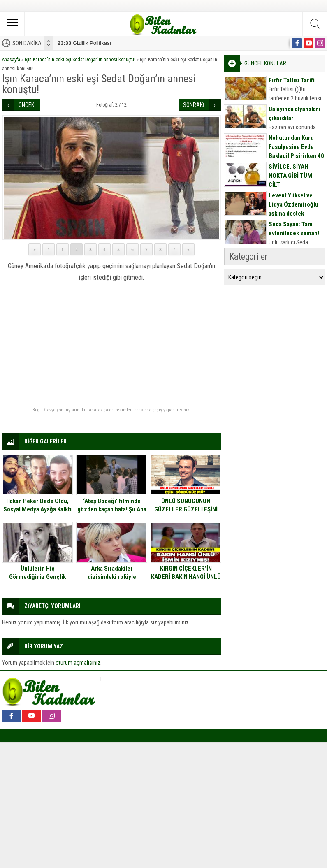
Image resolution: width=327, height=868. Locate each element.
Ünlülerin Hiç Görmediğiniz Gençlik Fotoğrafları (37, 577)
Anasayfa (11, 60)
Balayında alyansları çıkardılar (294, 114)
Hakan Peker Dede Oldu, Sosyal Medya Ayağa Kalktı (37, 505)
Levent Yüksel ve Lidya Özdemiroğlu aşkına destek (293, 204)
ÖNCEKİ (27, 105)
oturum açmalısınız (78, 663)
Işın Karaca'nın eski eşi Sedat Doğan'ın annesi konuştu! (80, 60)
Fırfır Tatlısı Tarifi (292, 80)
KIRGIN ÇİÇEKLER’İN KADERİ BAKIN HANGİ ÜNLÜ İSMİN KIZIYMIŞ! (186, 577)
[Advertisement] (111, 346)
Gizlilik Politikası (84, 43)
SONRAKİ (194, 105)
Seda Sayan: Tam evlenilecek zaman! (294, 229)
